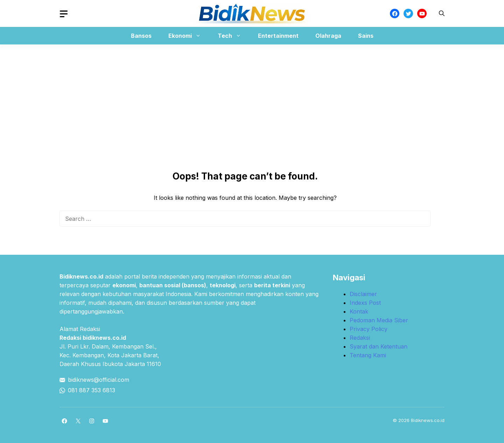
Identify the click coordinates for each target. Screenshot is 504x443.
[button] (442, 13)
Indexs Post (365, 303)
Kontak (359, 311)
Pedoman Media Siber (379, 320)
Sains (366, 36)
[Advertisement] (252, 93)
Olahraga (328, 36)
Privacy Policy (369, 329)
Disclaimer (363, 294)
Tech (233, 36)
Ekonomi (188, 36)
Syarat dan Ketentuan (379, 346)
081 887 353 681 (90, 390)
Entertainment (278, 36)
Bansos (141, 36)
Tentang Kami (368, 355)
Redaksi (360, 338)
